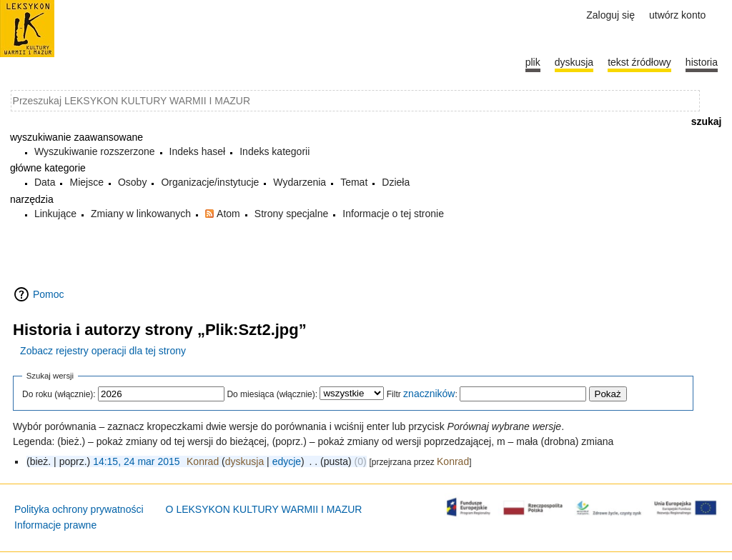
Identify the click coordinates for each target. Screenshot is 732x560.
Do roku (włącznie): (59, 394)
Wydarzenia (300, 182)
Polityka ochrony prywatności (79, 509)
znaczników (429, 394)
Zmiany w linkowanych (141, 214)
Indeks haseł (198, 151)
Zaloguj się (610, 15)
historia (702, 62)
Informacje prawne (55, 525)
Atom (228, 214)
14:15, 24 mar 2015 (136, 461)
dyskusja (244, 461)
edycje (287, 461)
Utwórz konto (677, 15)
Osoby (132, 182)
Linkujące (55, 214)
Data (45, 182)
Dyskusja (574, 62)
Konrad (453, 461)
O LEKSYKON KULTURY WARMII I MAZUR (264, 509)
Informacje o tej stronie (393, 214)
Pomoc (49, 294)
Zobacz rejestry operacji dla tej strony (103, 351)
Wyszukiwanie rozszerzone (95, 151)
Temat (354, 182)
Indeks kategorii (274, 151)
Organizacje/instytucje (210, 182)
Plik (533, 62)
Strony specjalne (292, 214)
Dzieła (396, 182)
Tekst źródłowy (639, 62)
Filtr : (422, 394)
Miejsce (86, 182)
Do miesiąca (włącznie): (272, 394)
